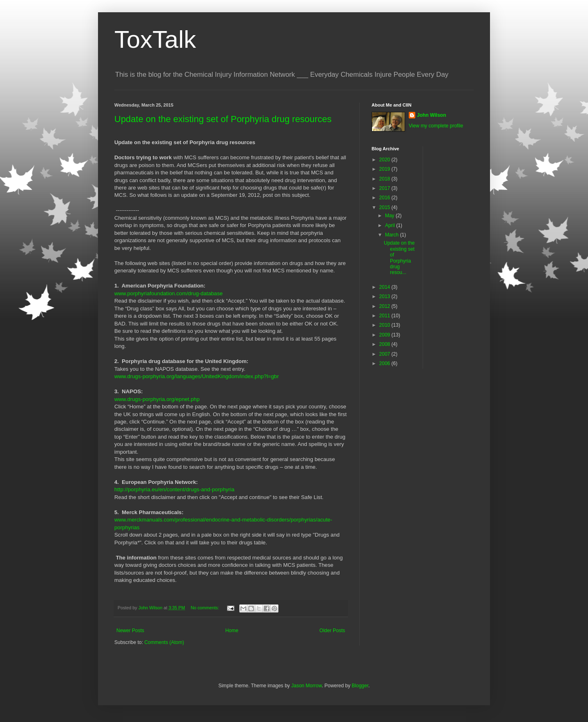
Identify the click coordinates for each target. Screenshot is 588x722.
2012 (385, 306)
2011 (385, 316)
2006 (385, 363)
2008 (385, 344)
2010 (385, 325)
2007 (385, 354)
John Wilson (431, 115)
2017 (385, 188)
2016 (385, 198)
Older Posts (332, 631)
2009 (385, 335)
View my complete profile (436, 126)
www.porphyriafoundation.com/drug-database (168, 293)
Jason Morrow (306, 686)
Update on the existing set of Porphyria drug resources (223, 119)
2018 (385, 179)
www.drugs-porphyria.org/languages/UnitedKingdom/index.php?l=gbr (197, 376)
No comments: (206, 608)
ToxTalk (155, 39)
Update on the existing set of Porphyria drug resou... (399, 258)
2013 (385, 296)
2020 (385, 160)
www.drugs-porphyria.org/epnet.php (157, 399)
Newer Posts (130, 631)
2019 (385, 169)
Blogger (360, 686)
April (391, 225)
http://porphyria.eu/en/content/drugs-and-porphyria (174, 489)
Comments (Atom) (164, 642)
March (393, 235)
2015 (385, 207)
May (390, 216)
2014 (385, 287)
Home (232, 631)
